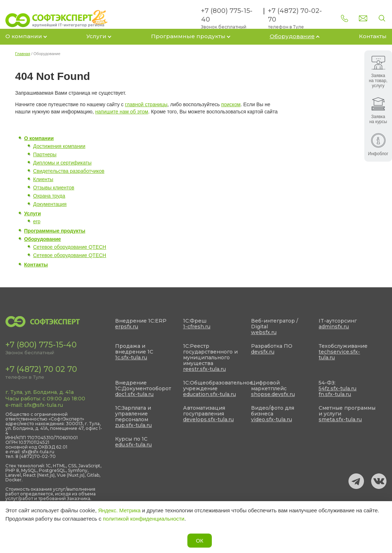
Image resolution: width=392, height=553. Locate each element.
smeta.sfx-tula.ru (340, 419)
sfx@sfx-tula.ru (44, 405)
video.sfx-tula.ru (272, 419)
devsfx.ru (263, 352)
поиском (231, 104)
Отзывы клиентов (54, 188)
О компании (24, 36)
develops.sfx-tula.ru (208, 419)
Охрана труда (49, 196)
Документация (50, 204)
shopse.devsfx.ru (273, 394)
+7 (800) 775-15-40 (41, 345)
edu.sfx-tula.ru (133, 445)
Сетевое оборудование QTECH (70, 247)
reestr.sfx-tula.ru (204, 369)
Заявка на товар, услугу (378, 72)
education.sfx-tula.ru (209, 394)
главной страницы (146, 104)
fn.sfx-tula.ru (335, 394)
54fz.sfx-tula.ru (338, 388)
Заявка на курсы (378, 111)
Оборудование (292, 36)
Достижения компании (59, 146)
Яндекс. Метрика (119, 510)
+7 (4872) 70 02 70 (41, 369)
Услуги (96, 36)
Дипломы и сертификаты (62, 163)
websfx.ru (264, 332)
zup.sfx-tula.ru (133, 425)
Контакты (373, 36)
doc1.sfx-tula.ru (134, 394)
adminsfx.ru (334, 327)
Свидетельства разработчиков (69, 171)
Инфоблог (378, 145)
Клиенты (43, 179)
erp (37, 221)
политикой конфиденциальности (144, 519)
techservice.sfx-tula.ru (339, 355)
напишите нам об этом (122, 112)
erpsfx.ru (127, 327)
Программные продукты (188, 36)
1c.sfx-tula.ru (131, 358)
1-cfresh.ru (197, 327)
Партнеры (45, 154)
